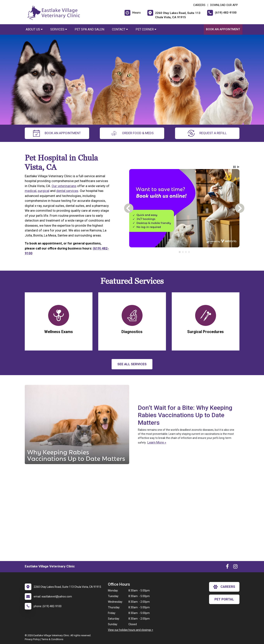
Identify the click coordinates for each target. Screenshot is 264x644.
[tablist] (184, 252)
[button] (234, 167)
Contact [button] (120, 29)
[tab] (180, 252)
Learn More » (157, 442)
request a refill (207, 133)
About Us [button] (34, 29)
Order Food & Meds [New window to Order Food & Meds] (132, 133)
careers (224, 587)
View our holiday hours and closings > (131, 630)
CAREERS (199, 5)
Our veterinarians (64, 186)
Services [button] (59, 29)
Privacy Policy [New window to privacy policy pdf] (32, 639)
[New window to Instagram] (235, 567)
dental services (67, 191)
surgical (44, 191)
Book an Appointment (223, 29)
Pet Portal (224, 599)
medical (31, 191)
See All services (132, 364)
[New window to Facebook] (227, 567)
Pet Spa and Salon (89, 29)
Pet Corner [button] (146, 29)
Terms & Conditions (52, 639)
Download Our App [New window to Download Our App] (224, 5)
